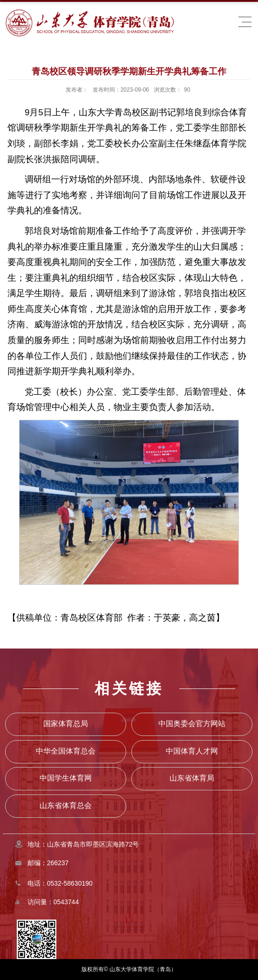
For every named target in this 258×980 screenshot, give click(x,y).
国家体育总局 (66, 724)
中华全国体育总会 (66, 751)
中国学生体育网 (66, 778)
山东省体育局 (192, 778)
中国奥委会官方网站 (192, 724)
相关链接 (129, 689)
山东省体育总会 (66, 805)
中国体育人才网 (192, 751)
